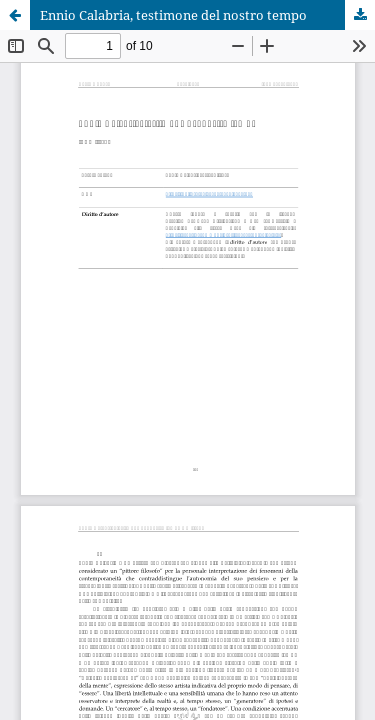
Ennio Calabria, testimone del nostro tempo (173, 15)
